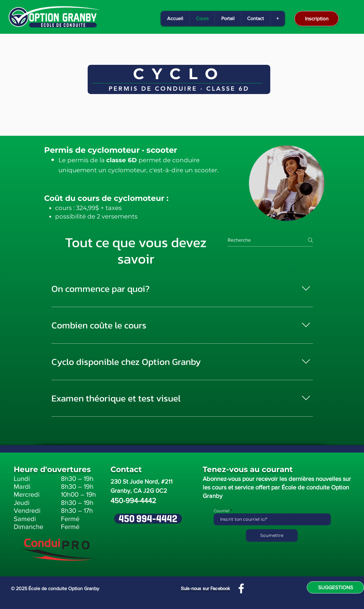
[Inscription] (317, 19)
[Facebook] (241, 588)
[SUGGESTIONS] (335, 587)
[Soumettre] (272, 535)
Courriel (222, 511)
